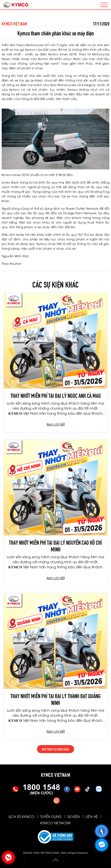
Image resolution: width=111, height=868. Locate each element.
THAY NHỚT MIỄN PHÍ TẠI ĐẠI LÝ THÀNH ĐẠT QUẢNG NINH (55, 699)
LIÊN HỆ (92, 816)
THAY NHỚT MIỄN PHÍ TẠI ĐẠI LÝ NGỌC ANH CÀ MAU (56, 395)
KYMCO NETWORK (55, 823)
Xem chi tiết (56, 424)
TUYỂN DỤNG (51, 816)
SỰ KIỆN (74, 816)
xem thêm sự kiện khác (55, 749)
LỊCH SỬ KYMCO (22, 816)
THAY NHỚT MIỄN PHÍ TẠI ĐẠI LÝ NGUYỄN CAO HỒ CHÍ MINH (55, 545)
